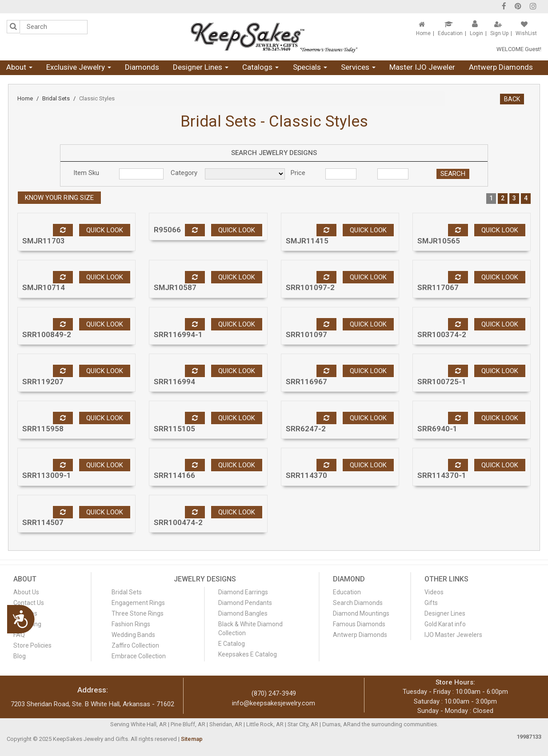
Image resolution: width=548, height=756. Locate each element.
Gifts (431, 603)
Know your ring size (59, 198)
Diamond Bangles (243, 613)
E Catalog (232, 644)
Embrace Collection (139, 656)
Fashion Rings (131, 624)
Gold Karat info (445, 624)
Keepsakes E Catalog (248, 654)
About (19, 67)
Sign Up (499, 33)
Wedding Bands (133, 635)
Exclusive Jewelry (79, 67)
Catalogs (260, 67)
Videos (434, 592)
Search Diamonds (358, 603)
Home (423, 33)
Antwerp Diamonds (501, 67)
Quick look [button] (105, 230)
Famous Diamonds (359, 624)
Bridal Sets (56, 98)
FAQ (19, 635)
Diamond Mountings (361, 613)
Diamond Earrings (243, 592)
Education (450, 33)
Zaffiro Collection (135, 645)
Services (358, 67)
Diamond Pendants (245, 603)
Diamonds (142, 67)
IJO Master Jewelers (453, 635)
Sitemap (192, 739)
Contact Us (29, 603)
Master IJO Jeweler (422, 67)
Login (476, 33)
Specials (310, 67)
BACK (512, 99)
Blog (20, 656)
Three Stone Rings (138, 613)
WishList (526, 33)
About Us (26, 592)
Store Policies (32, 645)
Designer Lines (201, 67)
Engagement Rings (138, 603)
